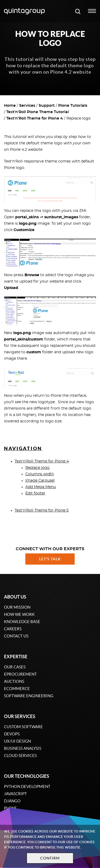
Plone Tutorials (73, 106)
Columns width (40, 474)
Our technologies (27, 776)
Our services (20, 716)
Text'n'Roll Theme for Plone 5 (42, 510)
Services (27, 106)
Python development (27, 786)
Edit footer (35, 493)
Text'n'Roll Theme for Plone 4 (35, 118)
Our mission (17, 607)
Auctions (14, 681)
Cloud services (20, 756)
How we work (19, 614)
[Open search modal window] (78, 11)
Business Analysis (23, 748)
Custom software (23, 727)
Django (12, 801)
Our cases (15, 667)
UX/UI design (17, 741)
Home (10, 106)
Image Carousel (40, 481)
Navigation (23, 448)
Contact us (16, 636)
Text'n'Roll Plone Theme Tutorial (38, 112)
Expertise (16, 657)
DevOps (12, 734)
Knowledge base (22, 622)
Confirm (50, 858)
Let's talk (50, 559)
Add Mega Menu (41, 487)
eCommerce (17, 689)
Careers (13, 629)
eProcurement (20, 674)
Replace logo (37, 468)
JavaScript (15, 794)
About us (15, 597)
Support (47, 106)
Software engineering (29, 696)
